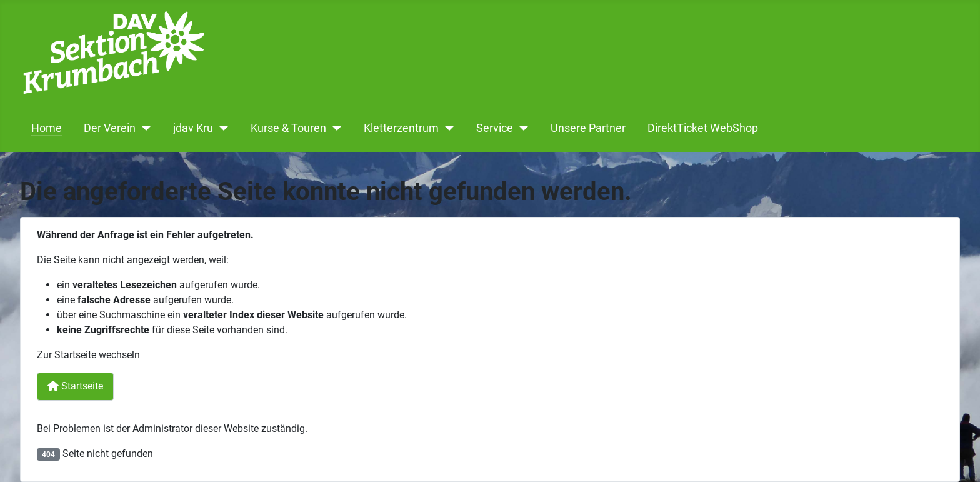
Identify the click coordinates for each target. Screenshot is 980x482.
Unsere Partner (588, 128)
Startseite (75, 386)
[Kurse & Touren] (334, 128)
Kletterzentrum (401, 128)
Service (495, 128)
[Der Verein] (143, 128)
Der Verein (110, 128)
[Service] (521, 128)
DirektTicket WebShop (703, 128)
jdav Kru (193, 128)
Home (47, 128)
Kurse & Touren (288, 128)
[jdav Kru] (221, 128)
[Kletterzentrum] (447, 128)
